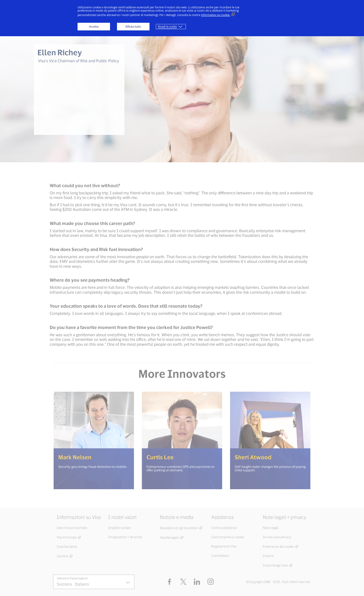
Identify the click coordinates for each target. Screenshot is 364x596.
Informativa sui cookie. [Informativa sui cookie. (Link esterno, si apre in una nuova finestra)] (216, 15)
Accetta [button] (94, 27)
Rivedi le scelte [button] (167, 27)
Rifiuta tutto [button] (133, 27)
